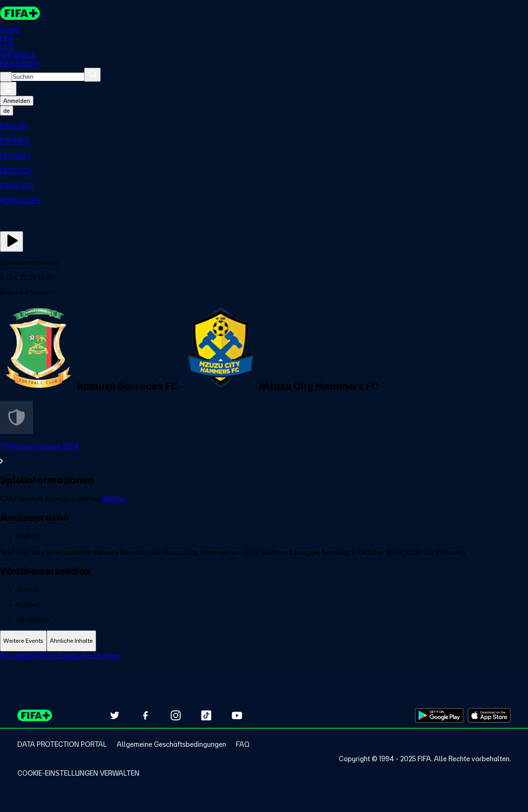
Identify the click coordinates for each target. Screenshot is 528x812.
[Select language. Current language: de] (7, 111)
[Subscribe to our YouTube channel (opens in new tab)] (237, 715)
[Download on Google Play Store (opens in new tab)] (439, 715)
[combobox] (48, 77)
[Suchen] (92, 75)
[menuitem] (264, 126)
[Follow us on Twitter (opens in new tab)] (115, 715)
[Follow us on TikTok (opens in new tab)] (206, 715)
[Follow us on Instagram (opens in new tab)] (176, 715)
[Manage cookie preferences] (78, 773)
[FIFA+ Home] (20, 13)
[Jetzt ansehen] (12, 241)
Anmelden (17, 101)
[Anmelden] (8, 89)
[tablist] (264, 641)
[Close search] (6, 77)
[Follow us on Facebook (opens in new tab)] (145, 715)
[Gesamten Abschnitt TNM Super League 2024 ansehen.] (264, 454)
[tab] (23, 641)
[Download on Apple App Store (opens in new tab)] (489, 715)
